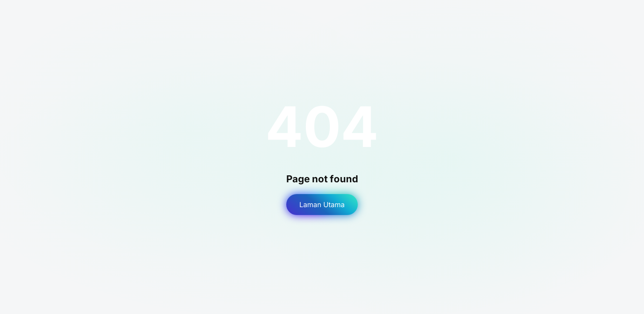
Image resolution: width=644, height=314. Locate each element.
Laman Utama (322, 205)
